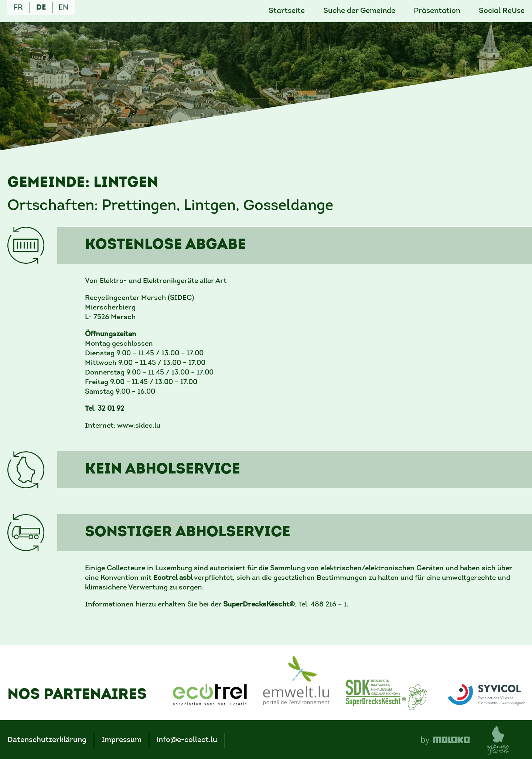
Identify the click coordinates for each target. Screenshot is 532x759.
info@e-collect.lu (187, 740)
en (63, 8)
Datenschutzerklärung (47, 740)
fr (18, 8)
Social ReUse (502, 11)
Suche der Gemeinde (359, 11)
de (41, 8)
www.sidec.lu (139, 426)
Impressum (122, 740)
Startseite (287, 11)
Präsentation (437, 11)
